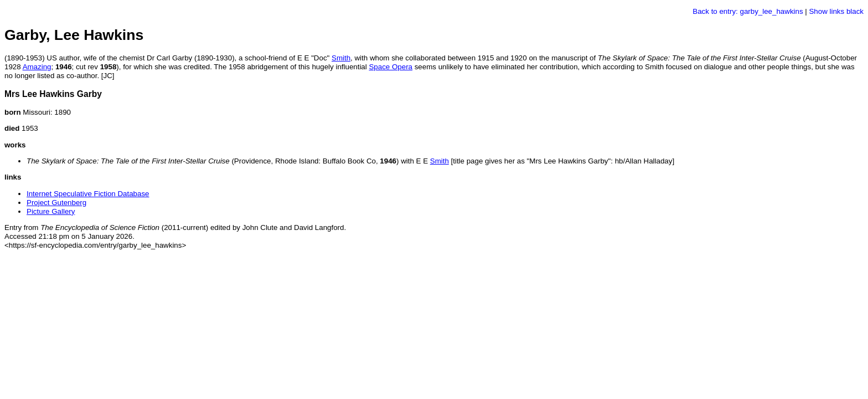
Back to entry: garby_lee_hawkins (748, 11)
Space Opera (391, 67)
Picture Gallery (51, 211)
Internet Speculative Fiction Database (88, 194)
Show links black (836, 11)
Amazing (37, 67)
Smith (341, 58)
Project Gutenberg (56, 203)
